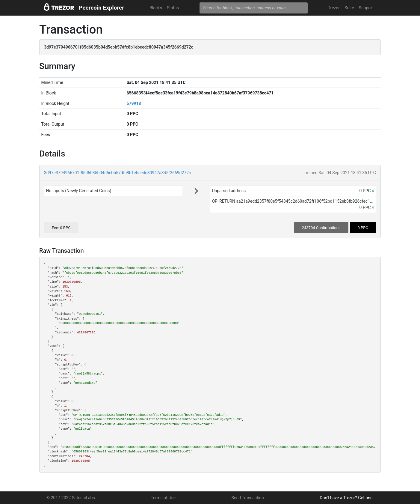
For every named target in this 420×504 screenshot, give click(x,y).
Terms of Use (163, 498)
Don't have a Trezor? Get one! (347, 498)
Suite (349, 8)
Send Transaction (248, 498)
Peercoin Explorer (101, 8)
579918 (134, 103)
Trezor (334, 8)
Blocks (156, 8)
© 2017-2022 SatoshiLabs (71, 498)
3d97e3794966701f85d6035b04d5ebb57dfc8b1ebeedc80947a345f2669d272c (117, 173)
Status (173, 8)
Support (366, 8)
